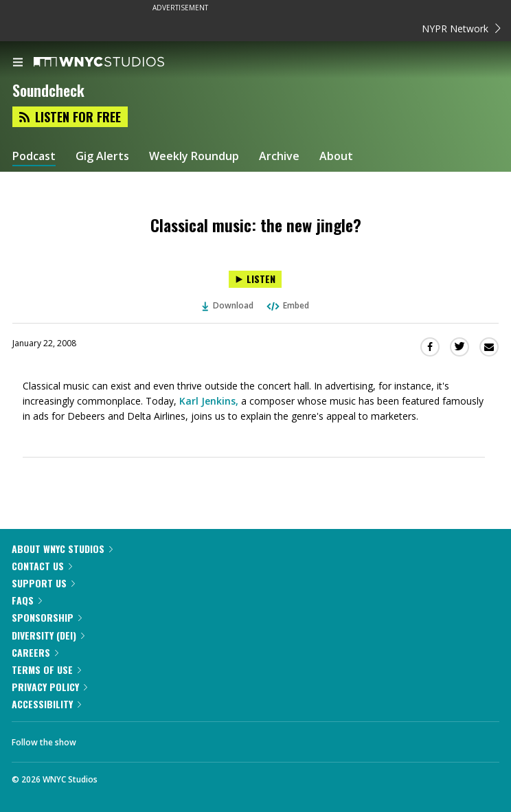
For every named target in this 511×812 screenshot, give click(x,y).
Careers (35, 652)
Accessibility (46, 704)
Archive (279, 156)
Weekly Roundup (194, 156)
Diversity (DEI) (48, 635)
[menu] (18, 63)
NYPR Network (461, 29)
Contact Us (42, 566)
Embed (287, 305)
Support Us (43, 583)
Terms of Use (46, 669)
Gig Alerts (102, 156)
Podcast (34, 156)
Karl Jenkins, (209, 401)
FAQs (27, 600)
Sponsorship (47, 617)
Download (228, 305)
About (336, 156)
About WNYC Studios (62, 549)
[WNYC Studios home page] (116, 63)
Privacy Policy (49, 687)
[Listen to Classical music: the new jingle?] (255, 279)
